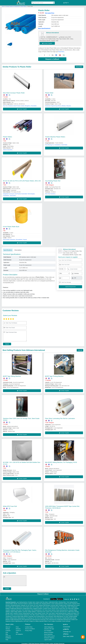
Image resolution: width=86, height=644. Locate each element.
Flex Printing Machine (37, 609)
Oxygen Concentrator (56, 620)
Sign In (66, 2)
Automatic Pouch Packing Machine (37, 616)
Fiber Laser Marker (50, 612)
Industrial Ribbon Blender (11, 603)
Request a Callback (52, 58)
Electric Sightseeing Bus (17, 620)
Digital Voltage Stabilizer (16, 611)
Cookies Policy (29, 626)
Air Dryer (66, 616)
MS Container (46, 606)
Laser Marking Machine (22, 601)
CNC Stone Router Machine (49, 609)
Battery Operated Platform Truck (43, 620)
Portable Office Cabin (65, 606)
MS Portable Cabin (27, 606)
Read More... (62, 51)
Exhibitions (8, 637)
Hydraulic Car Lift (25, 604)
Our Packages (48, 630)
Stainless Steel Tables (34, 603)
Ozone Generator (66, 620)
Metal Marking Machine (61, 612)
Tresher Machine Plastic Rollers (55, 136)
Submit (7, 343)
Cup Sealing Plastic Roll (53, 180)
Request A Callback (43, 593)
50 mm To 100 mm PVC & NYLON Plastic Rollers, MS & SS (22, 180)
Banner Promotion (49, 631)
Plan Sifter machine (35, 614)
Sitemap (8, 628)
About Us (8, 626)
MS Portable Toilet (10, 606)
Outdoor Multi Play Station (42, 601)
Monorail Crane (63, 611)
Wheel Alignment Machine (48, 617)
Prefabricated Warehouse (16, 608)
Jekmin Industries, (8, 149)
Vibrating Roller (62, 601)
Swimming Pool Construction (39, 619)
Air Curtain (11, 614)
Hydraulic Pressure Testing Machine (22, 612)
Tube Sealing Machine (72, 601)
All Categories (19, 633)
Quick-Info (8, 635)
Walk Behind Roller (53, 601)
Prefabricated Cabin (55, 606)
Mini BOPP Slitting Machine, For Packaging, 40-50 (61, 461)
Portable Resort (19, 606)
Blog (7, 633)
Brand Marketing (48, 633)
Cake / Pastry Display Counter (38, 612)
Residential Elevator (15, 604)
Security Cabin (55, 604)
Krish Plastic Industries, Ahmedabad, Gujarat (15, 239)
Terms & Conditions (30, 628)
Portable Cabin (32, 601)
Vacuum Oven (55, 608)
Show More (79, 66)
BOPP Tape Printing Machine (54, 375)
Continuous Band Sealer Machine (20, 616)
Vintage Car (32, 620)
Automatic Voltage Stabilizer (29, 611)
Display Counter (68, 603)
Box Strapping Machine (45, 603)
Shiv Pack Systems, (50, 193)
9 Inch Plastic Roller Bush (11, 226)
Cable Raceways (52, 614)
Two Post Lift (38, 617)
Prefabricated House (28, 608)
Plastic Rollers (23, 6)
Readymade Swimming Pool (64, 619)
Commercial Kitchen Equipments (22, 614)
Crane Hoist (56, 611)
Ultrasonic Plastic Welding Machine (65, 614)
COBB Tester (71, 611)
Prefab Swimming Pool (16, 619)
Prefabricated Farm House (73, 604)
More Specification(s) (44, 28)
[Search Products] (32, 2)
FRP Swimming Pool (27, 619)
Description (18, 249)
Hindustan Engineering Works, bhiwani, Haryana (58, 105)
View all (80, 349)
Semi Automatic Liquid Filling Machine (55, 616)
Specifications (8, 249)
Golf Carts (26, 620)
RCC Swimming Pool (52, 619)
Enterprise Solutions (49, 637)
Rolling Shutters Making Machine (18, 617)
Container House (47, 608)
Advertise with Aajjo (49, 628)
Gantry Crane (49, 611)
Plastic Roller (49, 92)
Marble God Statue (72, 612)
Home (3, 6)
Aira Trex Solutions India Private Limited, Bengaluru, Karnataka (20, 105)
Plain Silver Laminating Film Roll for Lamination (60, 418)
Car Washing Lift (30, 617)
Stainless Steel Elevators (45, 604)
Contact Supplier (48, 42)
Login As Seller (48, 639)
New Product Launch (49, 635)
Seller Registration (49, 626)
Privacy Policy (29, 630)
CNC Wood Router (26, 609)
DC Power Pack (70, 608)
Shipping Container (38, 608)
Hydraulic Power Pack (16, 609)
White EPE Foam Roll (10, 505)
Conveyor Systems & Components (13, 6)
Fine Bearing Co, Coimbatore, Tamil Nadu (56, 144)
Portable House (63, 604)
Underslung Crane (41, 611)
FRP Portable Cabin (37, 606)
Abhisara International (52, 32)
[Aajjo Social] (71, 598)
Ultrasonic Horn (44, 614)
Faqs (7, 639)
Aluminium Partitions (23, 603)
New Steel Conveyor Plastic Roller (14, 92)
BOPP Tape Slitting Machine (12, 375)
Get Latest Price (50, 12)
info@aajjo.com (67, 631)
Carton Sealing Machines (57, 603)
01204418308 (67, 626)
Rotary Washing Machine (62, 609)
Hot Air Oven (62, 608)
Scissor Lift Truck (34, 604)
